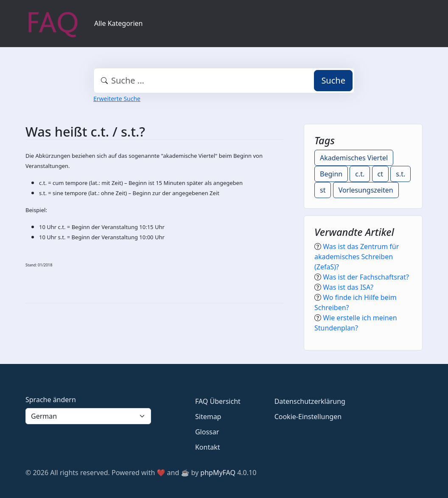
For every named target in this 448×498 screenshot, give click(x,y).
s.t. (400, 174)
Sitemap (208, 417)
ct (380, 174)
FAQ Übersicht (218, 401)
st (323, 190)
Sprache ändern (51, 400)
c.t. (360, 174)
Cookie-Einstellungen (308, 417)
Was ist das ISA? (348, 287)
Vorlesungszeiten (366, 190)
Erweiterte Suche (117, 99)
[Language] (88, 416)
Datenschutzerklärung (310, 401)
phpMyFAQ (218, 473)
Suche (333, 80)
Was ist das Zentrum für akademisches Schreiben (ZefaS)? (357, 257)
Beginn (331, 174)
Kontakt (208, 447)
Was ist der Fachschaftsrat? (366, 277)
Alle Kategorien (119, 23)
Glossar (207, 432)
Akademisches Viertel (354, 158)
